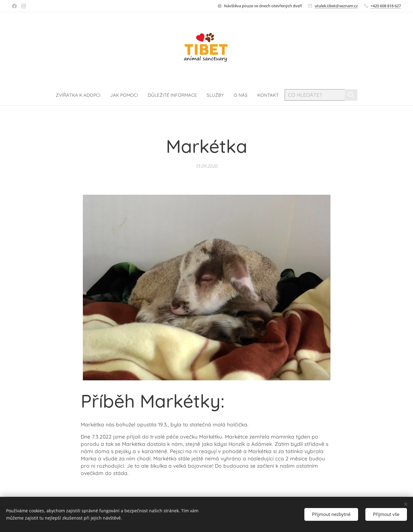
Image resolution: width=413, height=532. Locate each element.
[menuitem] (72, 95)
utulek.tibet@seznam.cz (336, 6)
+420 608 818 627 (386, 6)
